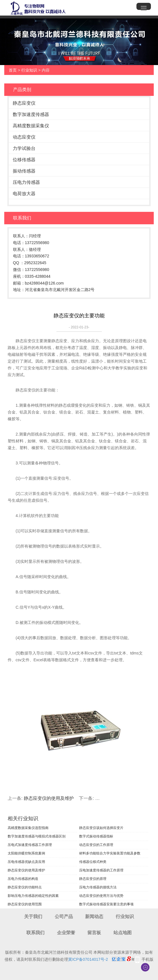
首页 (13, 70)
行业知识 (29, 70)
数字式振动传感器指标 (96, 836)
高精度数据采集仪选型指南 (28, 828)
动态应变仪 (24, 137)
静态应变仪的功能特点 (25, 887)
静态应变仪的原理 (93, 879)
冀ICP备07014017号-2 (88, 959)
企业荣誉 (66, 933)
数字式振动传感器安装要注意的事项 (106, 904)
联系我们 (35, 933)
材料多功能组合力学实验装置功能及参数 (110, 853)
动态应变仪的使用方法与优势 (101, 896)
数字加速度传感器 (31, 114)
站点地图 (123, 933)
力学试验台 (24, 148)
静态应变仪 (24, 103)
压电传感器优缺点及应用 (26, 862)
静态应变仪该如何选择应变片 (101, 828)
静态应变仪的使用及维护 (49, 798)
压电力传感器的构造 (23, 879)
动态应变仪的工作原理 (96, 845)
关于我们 (33, 917)
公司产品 (64, 917)
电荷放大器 (24, 194)
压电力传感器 (26, 182)
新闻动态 (94, 917)
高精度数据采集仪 (31, 126)
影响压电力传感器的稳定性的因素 (33, 896)
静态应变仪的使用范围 (25, 904)
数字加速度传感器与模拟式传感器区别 (37, 836)
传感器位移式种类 (93, 862)
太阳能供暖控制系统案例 (26, 853)
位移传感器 (24, 160)
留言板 (94, 933)
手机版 (148, 959)
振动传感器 (24, 171)
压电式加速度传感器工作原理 (30, 845)
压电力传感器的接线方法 (98, 887)
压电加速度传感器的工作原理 (101, 870)
